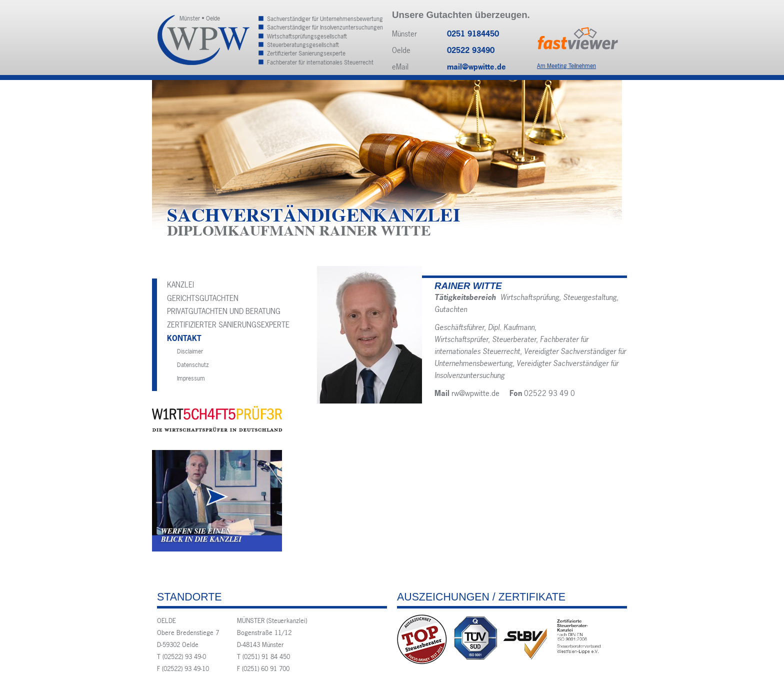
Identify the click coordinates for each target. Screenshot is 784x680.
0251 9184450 (473, 34)
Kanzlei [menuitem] (180, 285)
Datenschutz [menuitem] (193, 365)
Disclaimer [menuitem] (190, 351)
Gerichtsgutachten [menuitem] (203, 298)
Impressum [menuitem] (191, 378)
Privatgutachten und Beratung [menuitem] (224, 311)
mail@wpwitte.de (476, 67)
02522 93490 (471, 50)
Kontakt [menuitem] (184, 338)
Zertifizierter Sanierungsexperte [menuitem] (228, 325)
